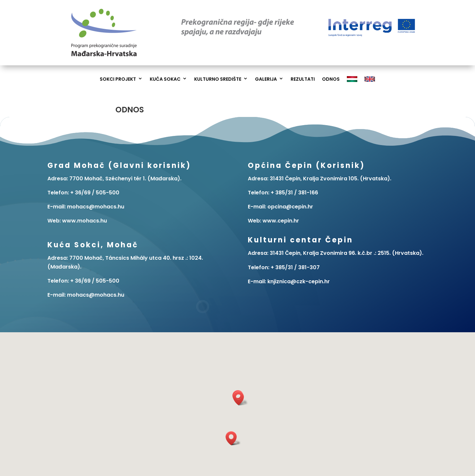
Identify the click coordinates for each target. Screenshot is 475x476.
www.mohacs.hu (85, 221)
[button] (241, 398)
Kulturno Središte (218, 79)
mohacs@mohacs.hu (96, 295)
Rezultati (303, 79)
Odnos (331, 79)
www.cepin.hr (281, 221)
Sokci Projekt (118, 79)
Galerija (266, 79)
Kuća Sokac (165, 79)
